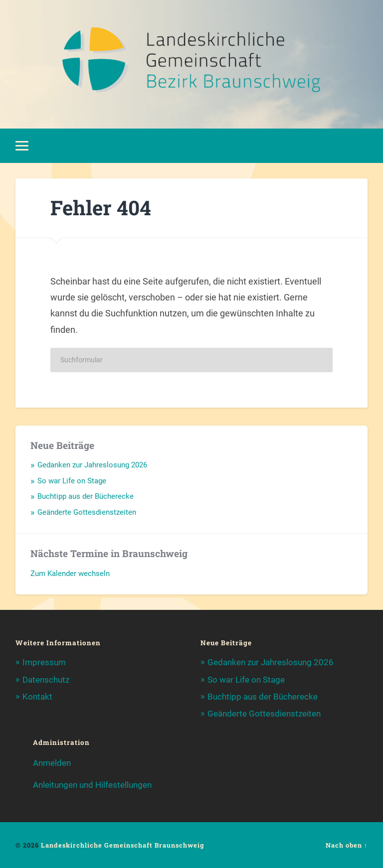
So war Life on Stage (72, 481)
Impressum (44, 662)
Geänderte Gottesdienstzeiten (87, 512)
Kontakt (37, 697)
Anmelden (52, 763)
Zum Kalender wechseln (70, 574)
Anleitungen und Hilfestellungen (92, 785)
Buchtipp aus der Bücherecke (86, 496)
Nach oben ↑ (347, 845)
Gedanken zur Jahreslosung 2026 (92, 465)
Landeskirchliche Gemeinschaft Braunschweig (122, 845)
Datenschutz (46, 680)
